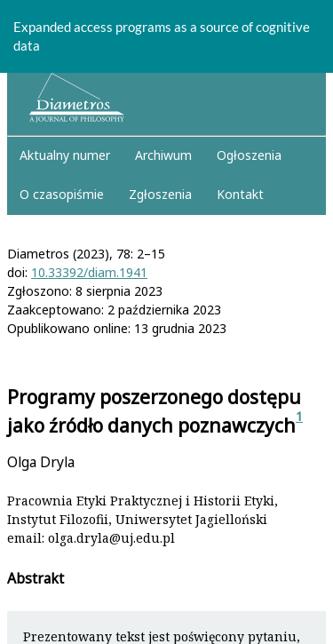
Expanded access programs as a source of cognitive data (162, 36)
